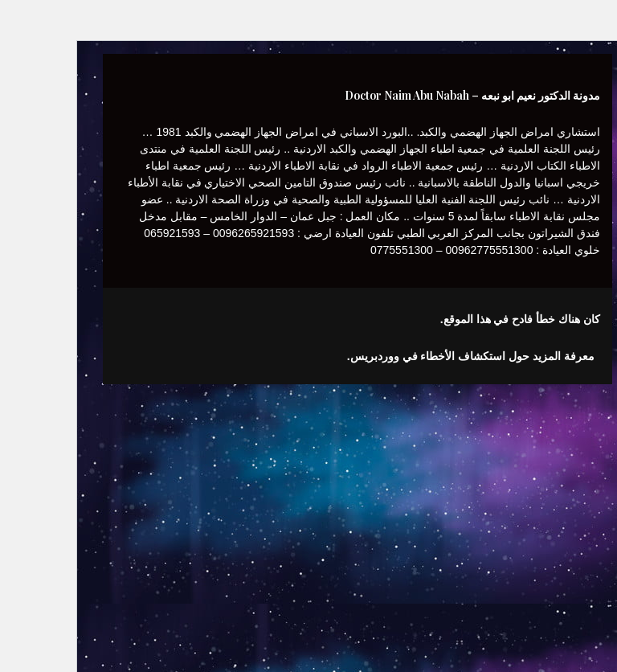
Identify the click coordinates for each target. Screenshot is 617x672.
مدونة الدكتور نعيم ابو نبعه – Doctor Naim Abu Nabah (423, 95)
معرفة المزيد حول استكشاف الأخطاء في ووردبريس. (422, 356)
